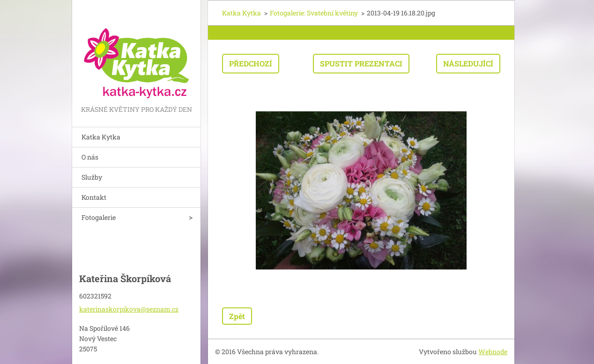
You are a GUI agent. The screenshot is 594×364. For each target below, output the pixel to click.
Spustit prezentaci (361, 63)
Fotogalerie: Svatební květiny (314, 13)
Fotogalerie (99, 217)
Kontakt (94, 197)
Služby (92, 177)
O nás (90, 157)
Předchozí (251, 63)
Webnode (493, 352)
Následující (468, 63)
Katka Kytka (101, 137)
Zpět (237, 316)
